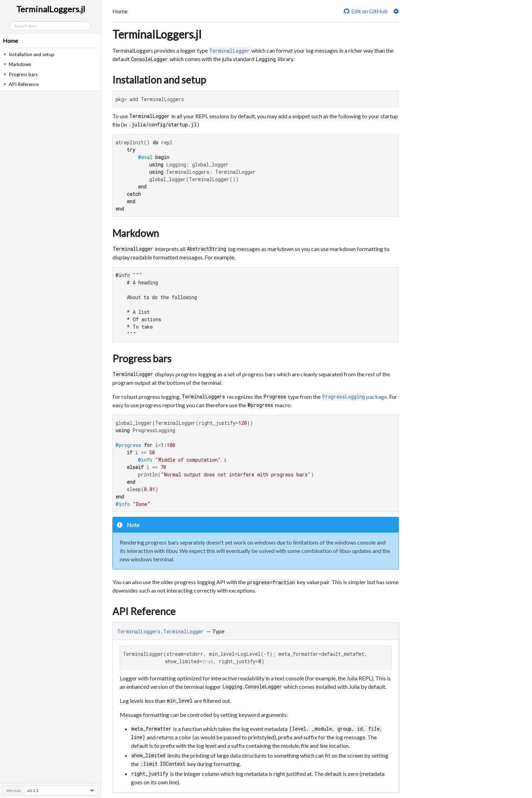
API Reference (144, 611)
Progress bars (142, 358)
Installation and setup (159, 80)
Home (10, 41)
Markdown (136, 233)
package (354, 397)
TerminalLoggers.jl (157, 34)
